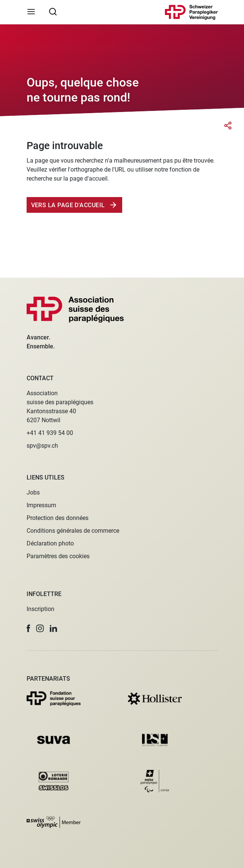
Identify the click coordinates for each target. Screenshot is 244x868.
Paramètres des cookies (58, 556)
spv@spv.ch (42, 446)
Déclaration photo (50, 543)
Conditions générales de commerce (73, 531)
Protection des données (58, 518)
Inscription (40, 609)
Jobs (33, 492)
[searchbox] (53, 11)
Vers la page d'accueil (69, 205)
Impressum (41, 505)
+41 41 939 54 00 (50, 433)
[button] (28, 628)
